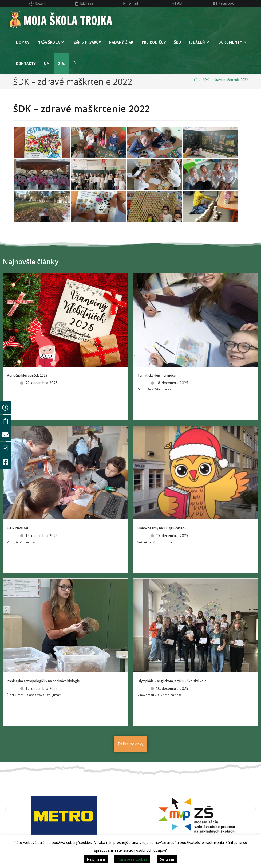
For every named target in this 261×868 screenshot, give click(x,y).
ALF (180, 3)
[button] (6, 809)
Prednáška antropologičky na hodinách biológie (43, 681)
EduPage (87, 3)
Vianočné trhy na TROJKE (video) (162, 528)
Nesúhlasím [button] (96, 859)
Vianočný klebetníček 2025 (27, 375)
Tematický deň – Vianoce (157, 375)
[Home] (196, 80)
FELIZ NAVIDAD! (19, 528)
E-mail (133, 3)
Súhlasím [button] (167, 859)
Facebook (226, 3)
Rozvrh (40, 3)
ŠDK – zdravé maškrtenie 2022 (225, 80)
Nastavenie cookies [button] (132, 859)
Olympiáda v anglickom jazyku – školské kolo (172, 681)
